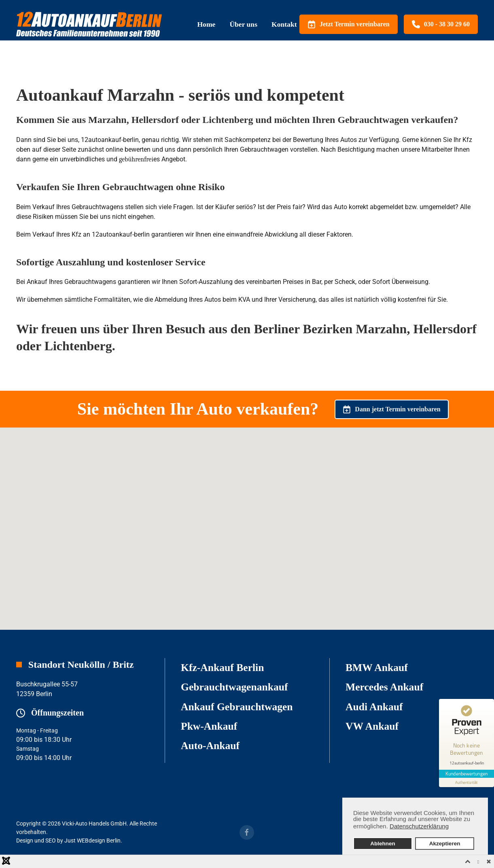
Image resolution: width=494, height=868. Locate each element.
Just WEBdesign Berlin (92, 840)
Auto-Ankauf (210, 746)
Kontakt (284, 24)
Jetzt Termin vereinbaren (349, 24)
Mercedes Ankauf (384, 687)
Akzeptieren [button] (445, 844)
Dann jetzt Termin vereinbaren (391, 409)
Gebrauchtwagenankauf (234, 687)
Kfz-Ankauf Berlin (222, 668)
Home (206, 24)
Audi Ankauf (374, 707)
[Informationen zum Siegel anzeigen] (466, 782)
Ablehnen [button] (383, 844)
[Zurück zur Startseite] (89, 24)
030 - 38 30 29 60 (441, 24)
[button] (247, 521)
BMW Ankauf (377, 668)
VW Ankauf (372, 726)
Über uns (243, 24)
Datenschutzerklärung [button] (419, 826)
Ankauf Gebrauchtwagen (237, 707)
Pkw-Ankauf (209, 726)
